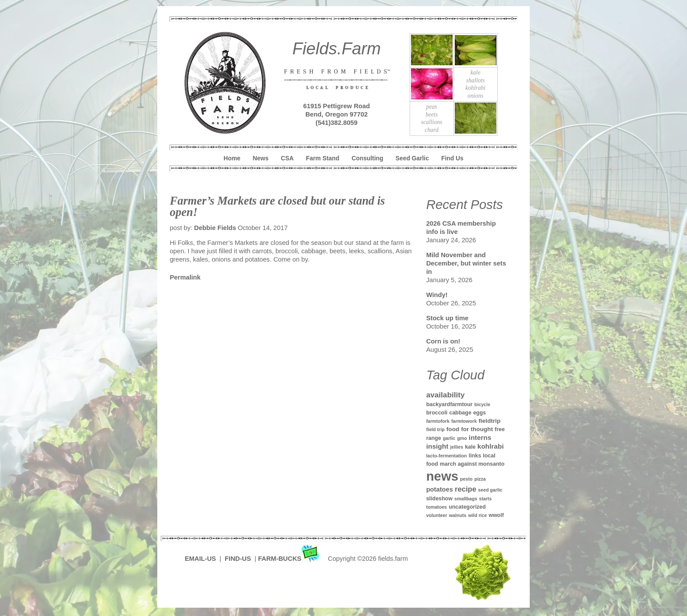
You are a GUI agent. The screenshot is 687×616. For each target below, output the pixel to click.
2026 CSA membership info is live (461, 228)
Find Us (452, 158)
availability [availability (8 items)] (446, 395)
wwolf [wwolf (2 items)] (496, 515)
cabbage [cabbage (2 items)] (460, 413)
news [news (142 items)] (442, 476)
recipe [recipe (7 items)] (466, 489)
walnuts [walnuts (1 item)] (458, 515)
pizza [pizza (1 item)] (480, 479)
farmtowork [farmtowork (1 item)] (464, 421)
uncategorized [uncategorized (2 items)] (467, 507)
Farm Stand (322, 158)
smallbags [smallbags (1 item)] (466, 499)
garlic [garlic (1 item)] (449, 438)
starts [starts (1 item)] (485, 499)
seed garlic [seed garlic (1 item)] (490, 490)
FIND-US (239, 559)
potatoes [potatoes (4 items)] (440, 489)
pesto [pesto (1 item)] (466, 479)
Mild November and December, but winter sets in (466, 263)
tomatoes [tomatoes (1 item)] (437, 507)
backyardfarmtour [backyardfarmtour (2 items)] (450, 404)
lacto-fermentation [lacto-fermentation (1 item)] (447, 456)
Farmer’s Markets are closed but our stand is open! (277, 207)
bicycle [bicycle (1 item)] (482, 404)
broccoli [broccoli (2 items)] (437, 413)
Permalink (185, 277)
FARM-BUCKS (289, 559)
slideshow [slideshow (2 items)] (439, 499)
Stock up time (448, 318)
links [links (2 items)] (475, 456)
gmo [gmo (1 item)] (462, 438)
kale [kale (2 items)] (470, 447)
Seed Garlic (412, 158)
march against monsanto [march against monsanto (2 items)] (472, 464)
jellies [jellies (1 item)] (457, 447)
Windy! (437, 295)
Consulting (368, 158)
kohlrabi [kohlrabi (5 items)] (491, 446)
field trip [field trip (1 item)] (436, 429)
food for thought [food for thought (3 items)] (470, 429)
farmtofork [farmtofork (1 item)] (438, 421)
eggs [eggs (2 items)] (480, 413)
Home (232, 158)
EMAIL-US (200, 559)
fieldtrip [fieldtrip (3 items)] (489, 421)
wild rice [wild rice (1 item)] (477, 515)
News (261, 158)
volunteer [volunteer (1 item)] (437, 515)
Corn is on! (443, 341)
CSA (287, 158)
